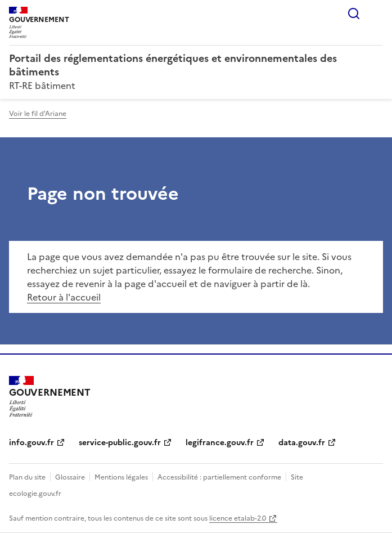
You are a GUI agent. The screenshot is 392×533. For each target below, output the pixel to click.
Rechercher (354, 14)
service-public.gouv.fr (120, 443)
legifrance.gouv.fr (220, 443)
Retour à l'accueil (64, 297)
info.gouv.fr (31, 443)
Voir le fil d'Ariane (38, 114)
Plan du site (27, 477)
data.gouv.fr (302, 443)
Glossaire (70, 477)
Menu (376, 14)
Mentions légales (121, 477)
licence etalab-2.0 (238, 518)
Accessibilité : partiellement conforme (219, 477)
